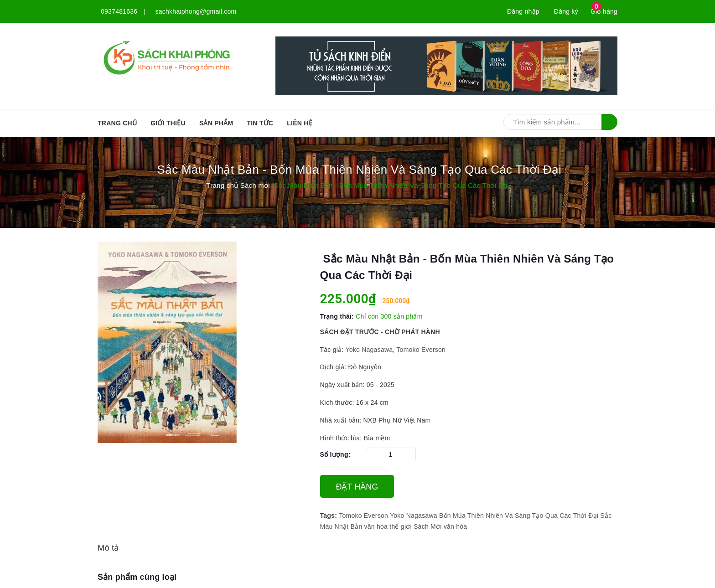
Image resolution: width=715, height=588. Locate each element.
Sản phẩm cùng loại (137, 577)
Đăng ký (566, 11)
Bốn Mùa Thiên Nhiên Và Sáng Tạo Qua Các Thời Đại (519, 516)
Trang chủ (117, 123)
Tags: (330, 516)
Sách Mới (428, 526)
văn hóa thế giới (388, 526)
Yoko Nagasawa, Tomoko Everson (395, 350)
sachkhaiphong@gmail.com (196, 11)
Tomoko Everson (363, 516)
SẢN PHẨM (216, 123)
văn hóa (456, 526)
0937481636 (119, 11)
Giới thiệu (168, 123)
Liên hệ (300, 123)
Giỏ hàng (604, 11)
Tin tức (260, 123)
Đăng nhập (523, 11)
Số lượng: (335, 454)
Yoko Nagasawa (414, 516)
